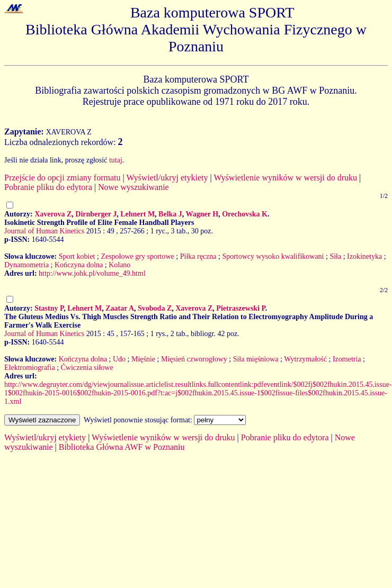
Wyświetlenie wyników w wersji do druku (285, 178)
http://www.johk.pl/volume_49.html (92, 273)
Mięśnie (143, 359)
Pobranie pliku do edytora (48, 187)
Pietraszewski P (240, 308)
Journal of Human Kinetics (44, 231)
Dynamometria (26, 265)
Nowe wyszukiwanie (133, 187)
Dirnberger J (96, 214)
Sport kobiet (77, 256)
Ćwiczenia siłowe (87, 368)
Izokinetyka (364, 256)
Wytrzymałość (305, 359)
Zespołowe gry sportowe (137, 256)
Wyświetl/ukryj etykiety (167, 178)
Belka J (170, 214)
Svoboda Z (155, 308)
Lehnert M (137, 214)
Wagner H (202, 214)
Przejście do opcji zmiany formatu (62, 178)
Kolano (119, 265)
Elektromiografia (30, 368)
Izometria (347, 359)
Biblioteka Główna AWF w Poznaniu (122, 447)
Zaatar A (120, 308)
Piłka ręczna (198, 256)
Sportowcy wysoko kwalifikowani (273, 256)
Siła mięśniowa (256, 359)
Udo (119, 359)
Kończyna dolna (79, 265)
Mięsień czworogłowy (194, 359)
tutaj (116, 160)
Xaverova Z (53, 214)
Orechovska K (245, 214)
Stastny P (49, 308)
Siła (335, 256)
